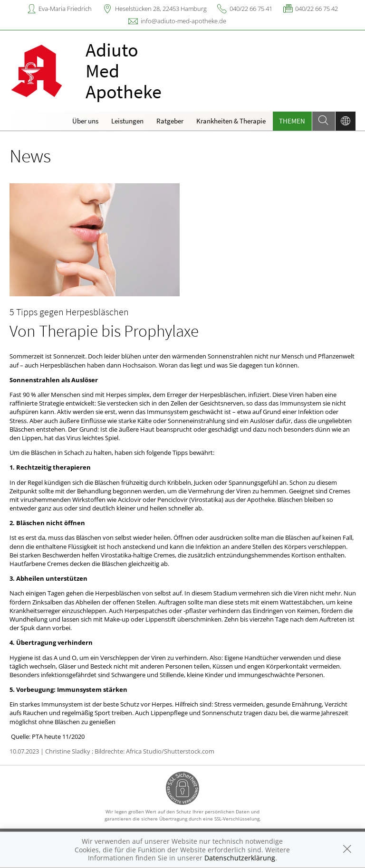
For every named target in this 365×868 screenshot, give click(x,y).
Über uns (85, 121)
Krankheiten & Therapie (231, 121)
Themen (292, 121)
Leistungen (127, 121)
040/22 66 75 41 (251, 9)
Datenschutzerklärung (240, 858)
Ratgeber (170, 121)
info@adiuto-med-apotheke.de (183, 21)
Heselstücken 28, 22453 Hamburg (161, 9)
